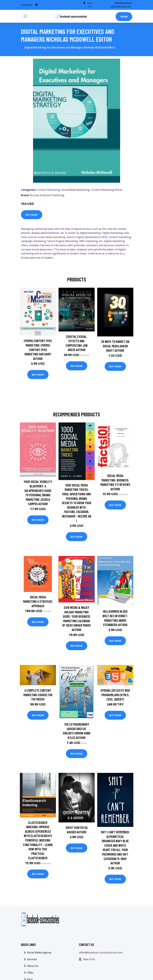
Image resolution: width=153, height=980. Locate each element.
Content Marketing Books (107, 190)
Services (32, 959)
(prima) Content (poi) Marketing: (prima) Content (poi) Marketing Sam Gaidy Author (38, 350)
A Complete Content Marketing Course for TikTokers (38, 695)
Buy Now (32, 215)
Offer (124, 17)
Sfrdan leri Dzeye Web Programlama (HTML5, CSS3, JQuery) (115, 695)
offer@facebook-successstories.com (101, 953)
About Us (33, 966)
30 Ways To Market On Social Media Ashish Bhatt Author (115, 346)
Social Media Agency (39, 953)
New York (89, 959)
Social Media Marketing (75, 190)
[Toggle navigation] (25, 16)
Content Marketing (48, 190)
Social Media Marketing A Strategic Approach (38, 601)
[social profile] (36, 5)
